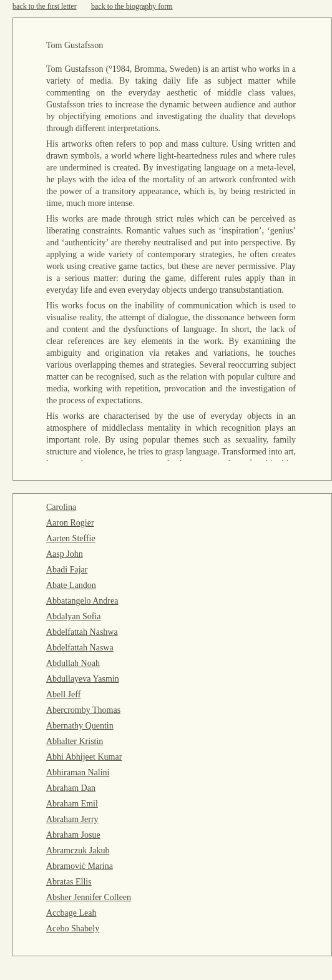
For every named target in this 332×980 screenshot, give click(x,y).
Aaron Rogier (70, 523)
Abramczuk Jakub (78, 850)
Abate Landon (71, 585)
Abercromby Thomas (83, 710)
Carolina (61, 507)
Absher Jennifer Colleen (89, 897)
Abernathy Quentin (80, 726)
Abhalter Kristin (75, 741)
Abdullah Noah (73, 663)
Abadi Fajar (67, 570)
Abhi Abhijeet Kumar (84, 757)
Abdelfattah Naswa (80, 648)
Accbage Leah (71, 913)
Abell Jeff (63, 694)
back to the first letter (45, 6)
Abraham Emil (72, 804)
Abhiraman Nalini (78, 772)
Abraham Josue (73, 835)
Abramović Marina (80, 866)
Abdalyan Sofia (73, 616)
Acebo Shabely (73, 929)
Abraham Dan (71, 788)
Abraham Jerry (72, 819)
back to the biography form (132, 6)
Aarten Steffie (71, 538)
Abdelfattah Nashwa (82, 632)
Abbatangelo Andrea (82, 601)
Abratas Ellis (69, 882)
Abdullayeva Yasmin (83, 679)
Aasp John (65, 554)
